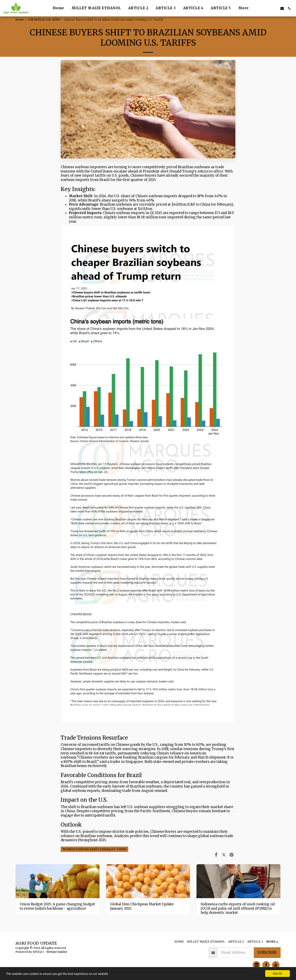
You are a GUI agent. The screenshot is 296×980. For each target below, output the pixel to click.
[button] (261, 8)
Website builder (57, 952)
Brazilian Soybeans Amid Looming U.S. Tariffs (94, 849)
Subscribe (267, 953)
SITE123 (38, 952)
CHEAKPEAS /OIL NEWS (44, 20)
